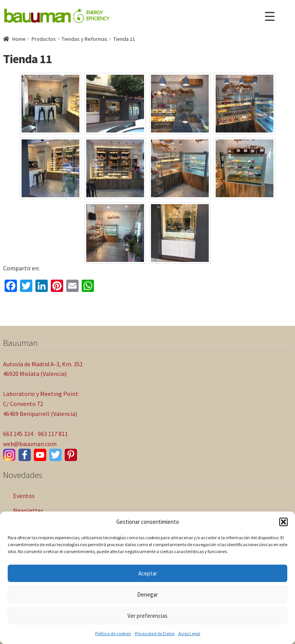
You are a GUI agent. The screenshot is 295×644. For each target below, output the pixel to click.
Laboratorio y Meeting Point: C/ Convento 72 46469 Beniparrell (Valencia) (41, 404)
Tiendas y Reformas (85, 39)
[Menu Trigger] (270, 16)
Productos (44, 39)
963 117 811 (53, 434)
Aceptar (148, 573)
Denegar (147, 595)
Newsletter (28, 510)
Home (19, 39)
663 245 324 (18, 434)
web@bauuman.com (30, 444)
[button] (283, 522)
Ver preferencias (147, 616)
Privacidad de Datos (155, 633)
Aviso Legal (189, 633)
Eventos (24, 496)
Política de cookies (113, 633)
